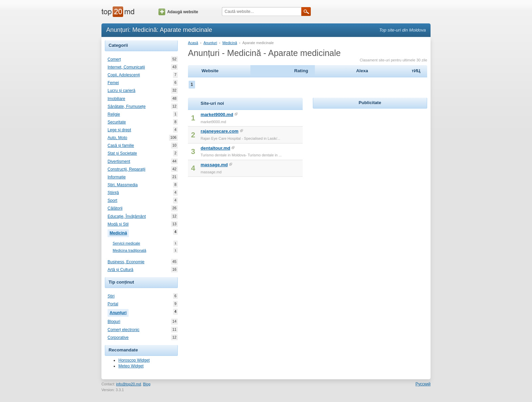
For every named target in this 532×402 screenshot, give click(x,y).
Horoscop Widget (134, 360)
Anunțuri (119, 312)
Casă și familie (121, 146)
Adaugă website (178, 12)
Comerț (114, 59)
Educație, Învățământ (127, 216)
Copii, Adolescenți (124, 75)
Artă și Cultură (120, 270)
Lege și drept (119, 130)
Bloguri (114, 322)
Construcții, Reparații (126, 169)
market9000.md (217, 114)
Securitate (117, 122)
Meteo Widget (131, 366)
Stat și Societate (122, 153)
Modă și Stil (118, 224)
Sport (112, 200)
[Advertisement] (370, 153)
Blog (147, 384)
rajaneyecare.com (219, 131)
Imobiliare (116, 99)
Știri (111, 296)
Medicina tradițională (129, 251)
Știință (113, 193)
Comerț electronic (123, 330)
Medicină (119, 232)
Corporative (118, 338)
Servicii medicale (126, 243)
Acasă (193, 43)
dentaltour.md (215, 148)
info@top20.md (128, 384)
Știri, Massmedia (123, 185)
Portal (113, 304)
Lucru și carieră (121, 91)
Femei (113, 83)
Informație (117, 177)
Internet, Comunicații (126, 67)
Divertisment (119, 161)
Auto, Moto (117, 138)
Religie (114, 114)
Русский (423, 384)
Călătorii (115, 208)
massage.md (214, 165)
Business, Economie (126, 262)
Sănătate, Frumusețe (127, 107)
